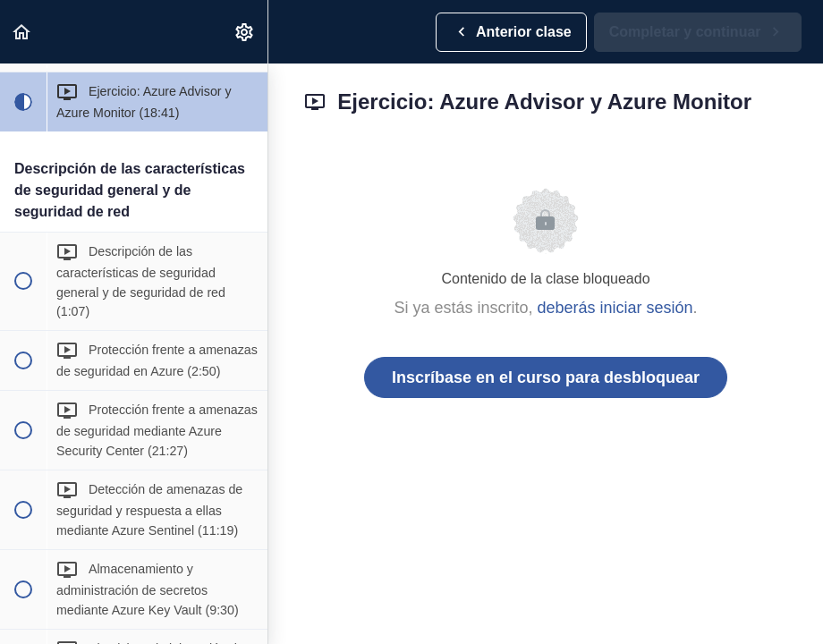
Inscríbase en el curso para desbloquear (546, 377)
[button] (22, 32)
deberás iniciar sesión (615, 308)
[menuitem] (245, 32)
